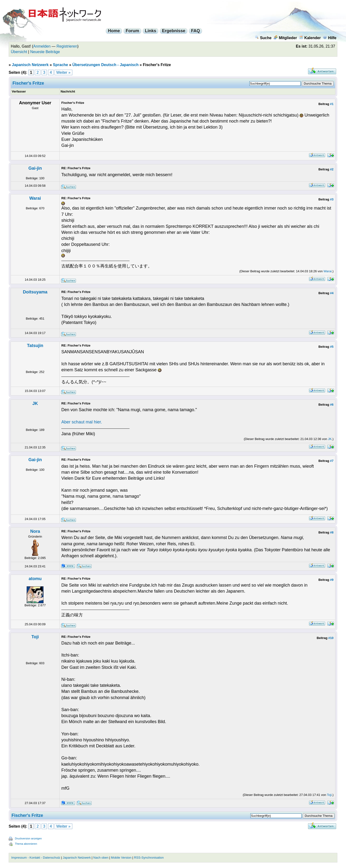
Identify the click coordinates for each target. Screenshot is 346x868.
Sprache (60, 65)
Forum (132, 31)
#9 (332, 580)
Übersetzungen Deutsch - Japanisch (105, 65)
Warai (35, 198)
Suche (263, 38)
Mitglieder (285, 38)
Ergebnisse (174, 31)
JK (35, 403)
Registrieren (67, 46)
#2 (332, 169)
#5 (332, 347)
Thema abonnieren (26, 844)
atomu (35, 579)
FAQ (195, 31)
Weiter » (63, 72)
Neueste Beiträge (45, 52)
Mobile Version (121, 858)
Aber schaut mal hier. (82, 422)
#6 (332, 405)
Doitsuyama (35, 292)
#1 (332, 104)
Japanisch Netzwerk (30, 65)
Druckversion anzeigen (28, 838)
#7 (332, 461)
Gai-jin (35, 168)
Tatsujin (35, 346)
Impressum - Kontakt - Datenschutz (36, 858)
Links (151, 31)
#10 (331, 638)
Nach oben (101, 858)
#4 (332, 293)
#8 (332, 532)
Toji (35, 637)
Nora (35, 531)
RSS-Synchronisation (149, 858)
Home (114, 31)
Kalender (310, 38)
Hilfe (330, 38)
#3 (332, 199)
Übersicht (19, 52)
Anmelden (42, 46)
